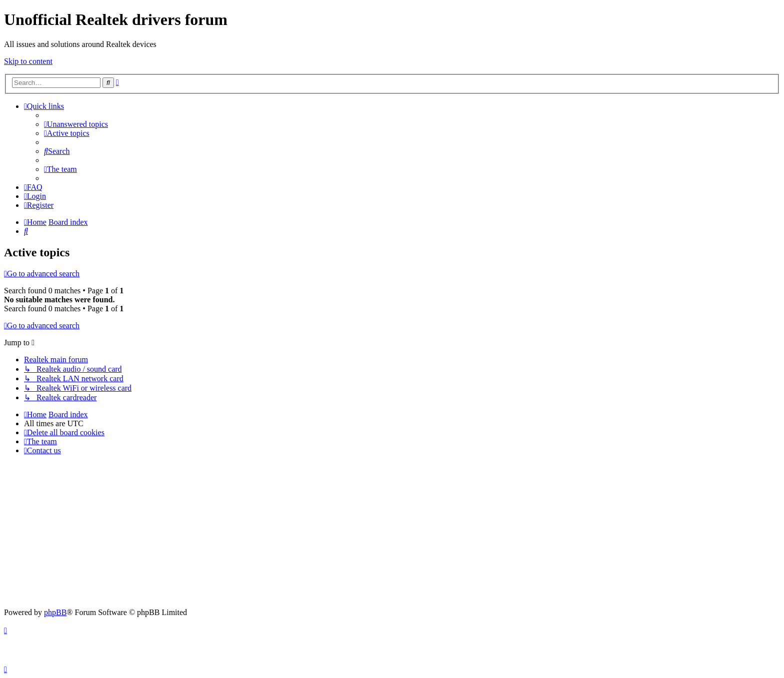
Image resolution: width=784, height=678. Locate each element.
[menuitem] (76, 124)
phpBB (55, 612)
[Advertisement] (392, 533)
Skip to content (28, 61)
